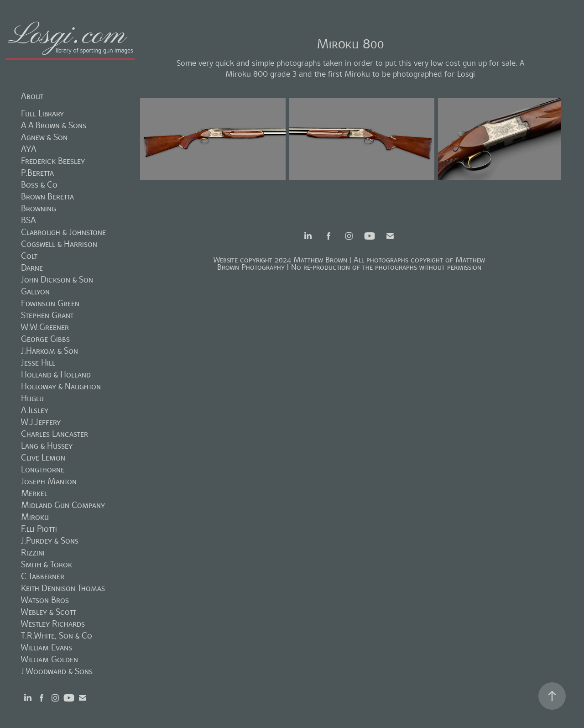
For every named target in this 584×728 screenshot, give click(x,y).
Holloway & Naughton (61, 386)
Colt (29, 256)
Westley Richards (53, 624)
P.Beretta (37, 173)
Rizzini (33, 553)
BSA (29, 220)
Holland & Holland (56, 374)
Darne (32, 268)
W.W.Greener (45, 327)
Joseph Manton (49, 481)
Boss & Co (39, 185)
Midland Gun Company (63, 505)
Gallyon (35, 291)
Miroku (35, 517)
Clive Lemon (43, 458)
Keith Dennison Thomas (63, 588)
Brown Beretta (47, 196)
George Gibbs (45, 339)
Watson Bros (45, 600)
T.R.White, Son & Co (57, 636)
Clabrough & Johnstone (63, 232)
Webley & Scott (49, 612)
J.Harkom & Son (50, 351)
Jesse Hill (38, 363)
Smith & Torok (47, 564)
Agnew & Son (44, 137)
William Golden (50, 659)
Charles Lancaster (55, 434)
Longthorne (43, 469)
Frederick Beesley (53, 161)
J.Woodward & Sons (57, 671)
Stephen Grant (47, 315)
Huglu (32, 398)
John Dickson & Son (57, 280)
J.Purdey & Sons (50, 541)
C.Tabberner (43, 576)
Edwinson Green (50, 303)
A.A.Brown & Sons (54, 125)
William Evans (47, 647)
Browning (39, 208)
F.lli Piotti (39, 529)
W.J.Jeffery (41, 422)
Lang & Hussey (47, 446)
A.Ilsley (35, 410)
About (32, 96)
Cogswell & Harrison (59, 244)
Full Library (42, 113)
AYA (29, 149)
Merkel (34, 493)
